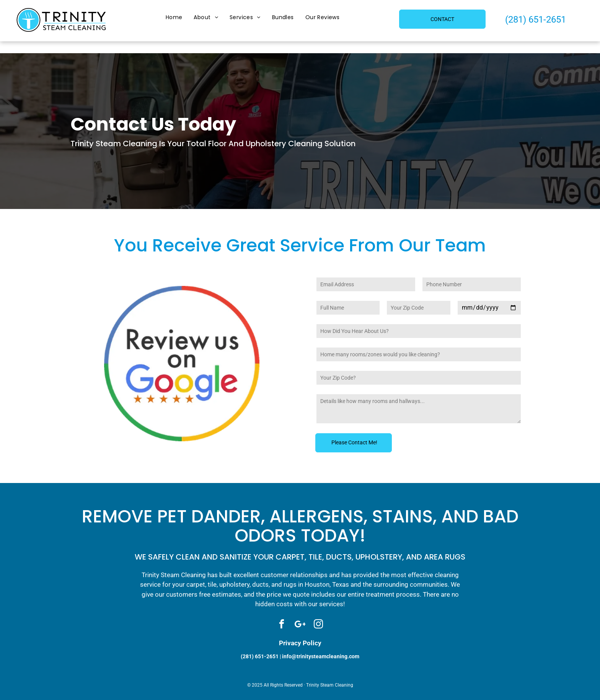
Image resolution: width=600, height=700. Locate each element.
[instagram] (318, 625)
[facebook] (282, 625)
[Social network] (300, 625)
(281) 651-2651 (536, 20)
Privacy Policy (300, 643)
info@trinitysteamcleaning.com (321, 656)
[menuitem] (174, 18)
